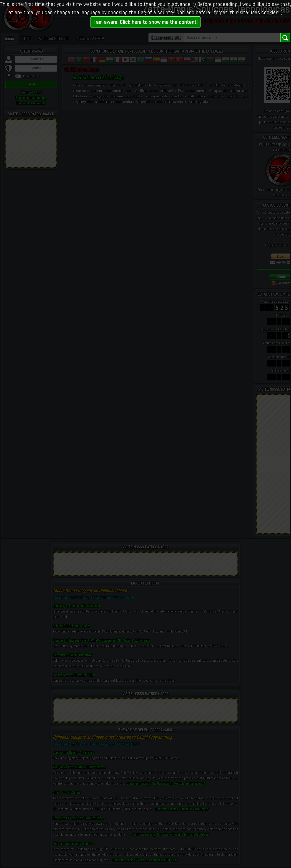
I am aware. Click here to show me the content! (145, 22)
